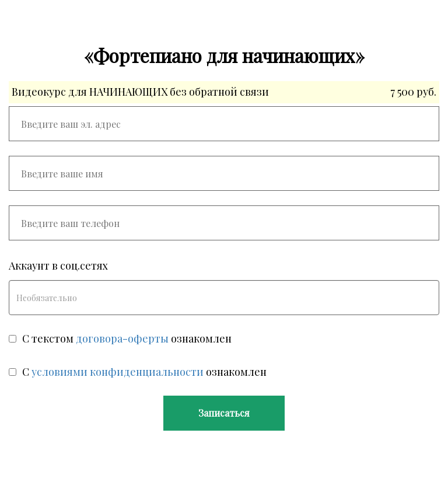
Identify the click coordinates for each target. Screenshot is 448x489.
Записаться (224, 413)
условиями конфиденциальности (118, 372)
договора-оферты (122, 338)
